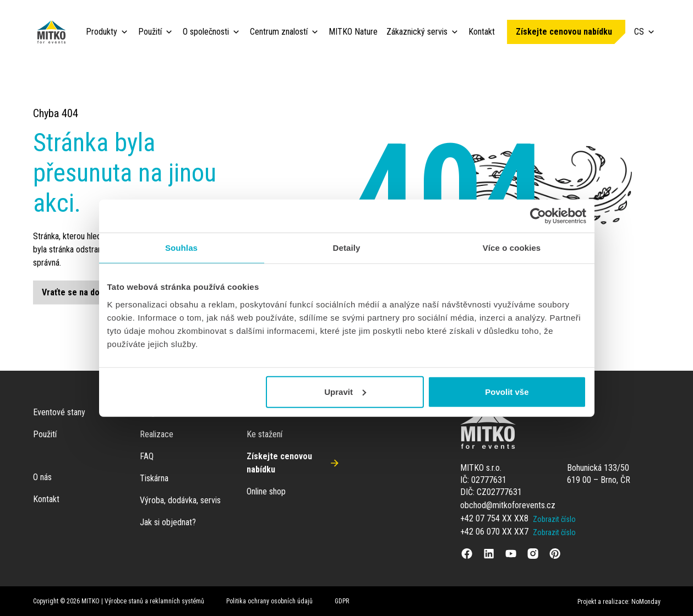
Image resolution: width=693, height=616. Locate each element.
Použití (150, 32)
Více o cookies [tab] (512, 248)
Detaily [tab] (347, 248)
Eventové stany (59, 412)
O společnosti (206, 32)
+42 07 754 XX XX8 (494, 518)
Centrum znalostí (279, 32)
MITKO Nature (353, 32)
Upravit (345, 391)
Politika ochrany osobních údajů (269, 601)
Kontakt (482, 32)
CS (645, 32)
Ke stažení (264, 434)
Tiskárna (154, 478)
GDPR (342, 601)
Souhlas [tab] (181, 248)
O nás (42, 477)
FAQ (147, 456)
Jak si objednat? (168, 522)
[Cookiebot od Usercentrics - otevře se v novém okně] (538, 216)
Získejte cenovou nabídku (564, 32)
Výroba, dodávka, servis (180, 500)
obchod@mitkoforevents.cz (508, 505)
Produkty (102, 32)
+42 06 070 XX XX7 (494, 532)
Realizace (157, 434)
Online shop (266, 491)
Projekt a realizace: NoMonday (619, 602)
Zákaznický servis (417, 32)
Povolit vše (507, 391)
